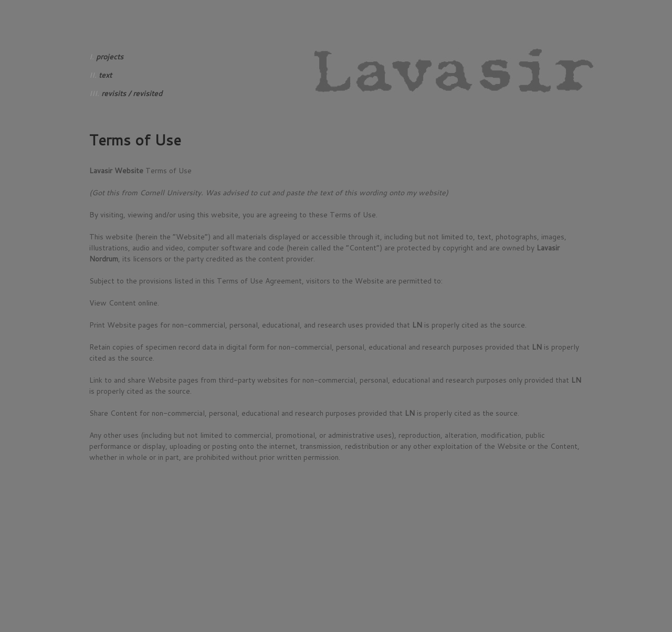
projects (110, 57)
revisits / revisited (132, 93)
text (105, 75)
